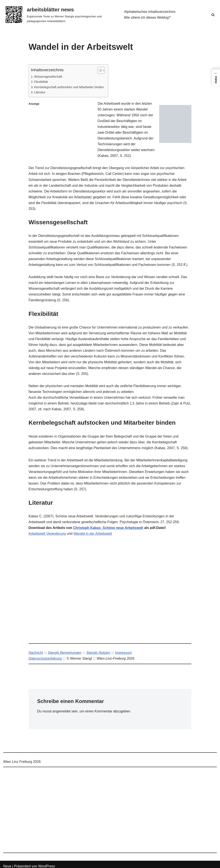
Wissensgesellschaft (48, 77)
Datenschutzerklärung (45, 655)
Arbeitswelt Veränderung (47, 529)
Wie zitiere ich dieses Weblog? (147, 17)
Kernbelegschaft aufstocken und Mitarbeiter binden (69, 87)
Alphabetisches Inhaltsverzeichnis (150, 12)
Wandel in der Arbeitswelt (93, 529)
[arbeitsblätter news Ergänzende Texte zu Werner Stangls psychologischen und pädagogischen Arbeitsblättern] (60, 15)
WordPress (47, 863)
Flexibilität (41, 82)
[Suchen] (213, 15)
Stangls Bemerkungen (65, 649)
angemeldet (62, 707)
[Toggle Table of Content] (99, 70)
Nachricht (36, 649)
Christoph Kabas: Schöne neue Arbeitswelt (108, 524)
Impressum (124, 649)
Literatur (40, 92)
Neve (7, 863)
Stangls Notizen (98, 649)
